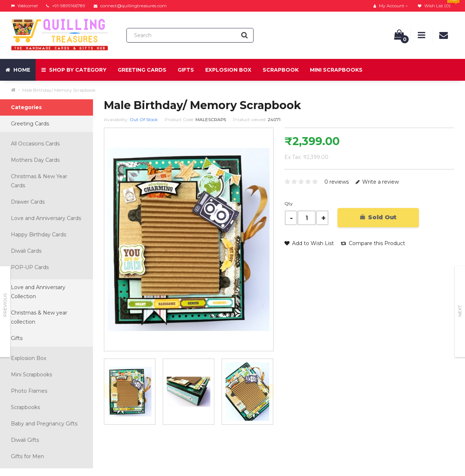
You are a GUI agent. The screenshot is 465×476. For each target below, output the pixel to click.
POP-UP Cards (30, 267)
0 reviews (337, 182)
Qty (289, 203)
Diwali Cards (26, 251)
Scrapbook (281, 70)
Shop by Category (74, 70)
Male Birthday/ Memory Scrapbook (59, 90)
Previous (5, 305)
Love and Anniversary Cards (46, 218)
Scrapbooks (25, 407)
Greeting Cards (142, 70)
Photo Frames (29, 391)
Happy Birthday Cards (39, 235)
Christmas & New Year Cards (39, 181)
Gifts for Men (27, 456)
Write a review (377, 182)
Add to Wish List (309, 243)
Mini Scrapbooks (336, 70)
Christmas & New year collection (39, 317)
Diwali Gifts (25, 440)
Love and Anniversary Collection (38, 292)
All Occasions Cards (35, 144)
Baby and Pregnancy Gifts (44, 424)
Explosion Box (228, 70)
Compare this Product (373, 243)
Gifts (186, 70)
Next (460, 311)
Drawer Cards (28, 202)
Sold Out (378, 217)
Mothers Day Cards (35, 160)
